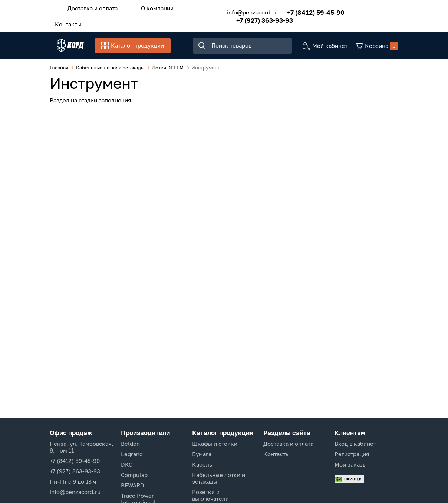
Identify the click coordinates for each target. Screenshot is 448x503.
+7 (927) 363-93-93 (255, 18)
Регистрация (352, 454)
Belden (130, 444)
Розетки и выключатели (210, 495)
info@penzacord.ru (242, 10)
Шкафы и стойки (215, 444)
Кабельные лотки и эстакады (219, 478)
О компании (147, 7)
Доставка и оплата (89, 7)
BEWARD (133, 485)
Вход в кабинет (355, 444)
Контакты (65, 21)
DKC (127, 464)
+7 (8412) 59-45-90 (306, 10)
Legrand (132, 454)
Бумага (202, 454)
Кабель (202, 464)
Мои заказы (351, 464)
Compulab (134, 475)
